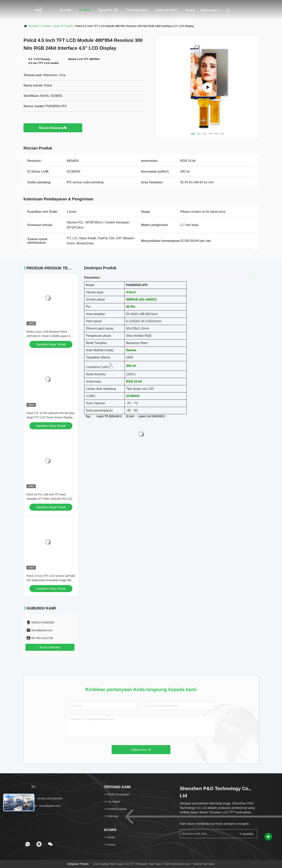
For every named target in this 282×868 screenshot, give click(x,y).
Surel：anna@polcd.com (43, 806)
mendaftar (246, 834)
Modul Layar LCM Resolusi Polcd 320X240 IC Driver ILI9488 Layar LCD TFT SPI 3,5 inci (50, 336)
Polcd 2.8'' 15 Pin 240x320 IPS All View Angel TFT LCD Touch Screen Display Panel (50, 417)
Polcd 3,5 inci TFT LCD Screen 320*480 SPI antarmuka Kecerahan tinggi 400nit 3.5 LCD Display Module (51, 580)
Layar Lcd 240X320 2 (152, 416)
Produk (85, 10)
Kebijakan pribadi (78, 864)
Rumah (66, 10)
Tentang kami (137, 10)
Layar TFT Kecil (62, 26)
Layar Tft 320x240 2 (109, 416)
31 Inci (130, 416)
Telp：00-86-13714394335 (44, 799)
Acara (190, 10)
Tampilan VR (108, 10)
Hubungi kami (166, 10)
